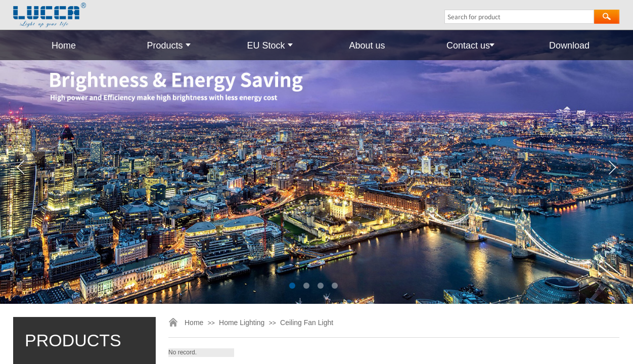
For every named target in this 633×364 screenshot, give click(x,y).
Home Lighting (242, 323)
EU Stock (266, 45)
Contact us (468, 45)
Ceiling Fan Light (307, 323)
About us (367, 45)
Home (64, 45)
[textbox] (519, 17)
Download (569, 45)
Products (165, 45)
